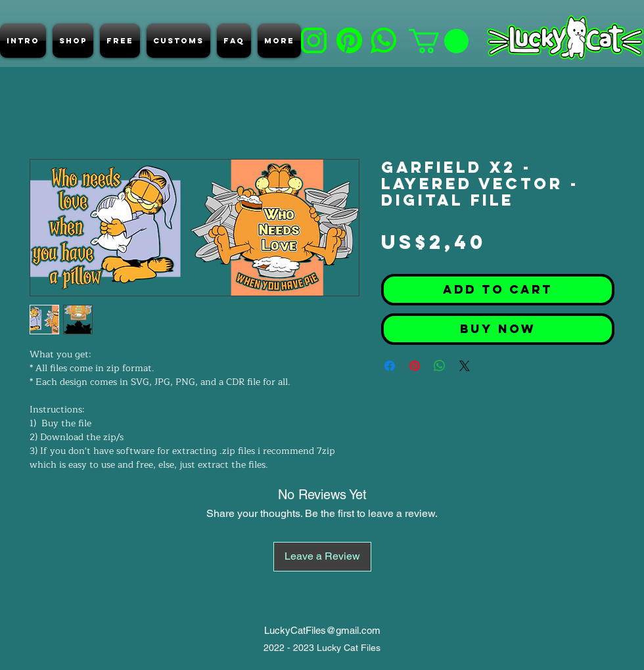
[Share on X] (465, 366)
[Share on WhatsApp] (440, 366)
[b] (314, 40)
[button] (439, 41)
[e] (383, 40)
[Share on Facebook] (390, 366)
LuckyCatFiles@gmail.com (322, 630)
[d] (349, 40)
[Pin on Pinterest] (415, 366)
